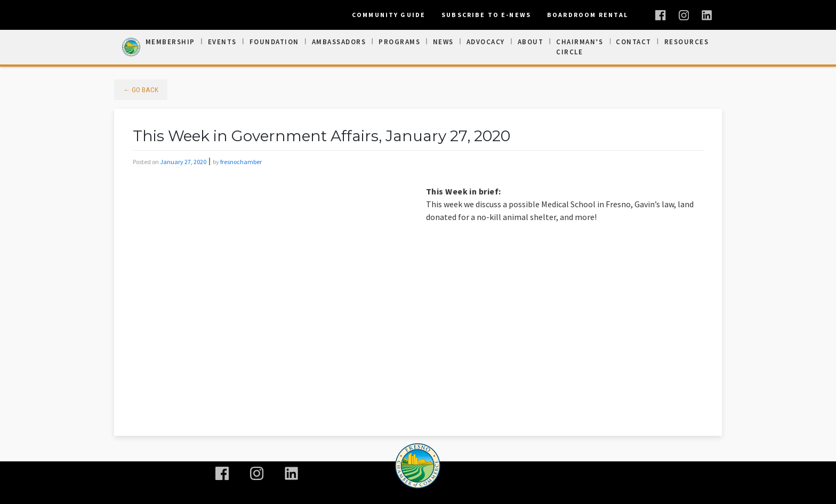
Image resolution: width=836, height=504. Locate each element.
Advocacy (486, 42)
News (443, 42)
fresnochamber (241, 162)
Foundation (274, 42)
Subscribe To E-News (486, 15)
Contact (634, 42)
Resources (687, 42)
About (531, 42)
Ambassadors (339, 42)
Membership (170, 42)
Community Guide (389, 15)
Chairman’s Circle (580, 47)
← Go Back (141, 90)
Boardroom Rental (588, 15)
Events (222, 42)
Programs (399, 42)
